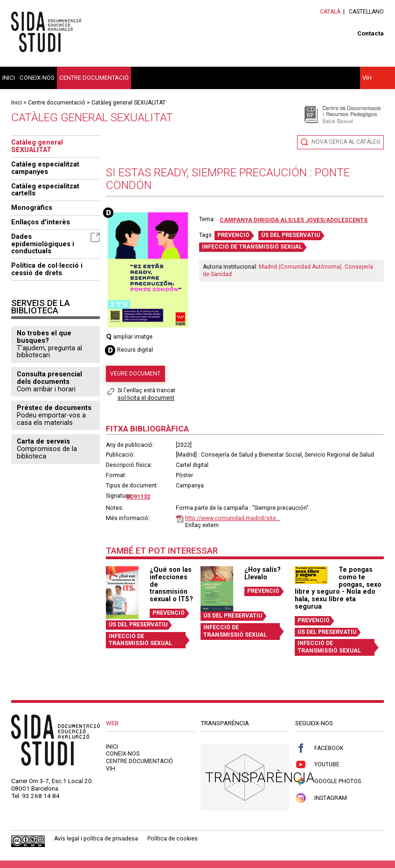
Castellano (366, 12)
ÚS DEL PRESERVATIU (291, 235)
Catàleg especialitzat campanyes (45, 168)
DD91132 (138, 497)
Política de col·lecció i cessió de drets (47, 269)
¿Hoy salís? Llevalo (263, 573)
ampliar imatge (129, 337)
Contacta (371, 33)
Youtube (317, 765)
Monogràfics (32, 208)
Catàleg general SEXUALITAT (128, 103)
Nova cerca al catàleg (346, 142)
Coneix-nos (37, 78)
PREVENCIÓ (233, 235)
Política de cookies (173, 839)
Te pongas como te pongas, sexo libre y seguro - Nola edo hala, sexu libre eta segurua (338, 588)
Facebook (319, 748)
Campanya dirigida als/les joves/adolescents (294, 220)
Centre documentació (94, 78)
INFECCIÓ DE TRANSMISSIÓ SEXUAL (252, 247)
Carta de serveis (43, 441)
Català (330, 12)
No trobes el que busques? (44, 337)
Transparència (260, 777)
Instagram (321, 798)
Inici (9, 78)
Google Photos (328, 781)
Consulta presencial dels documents (49, 378)
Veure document (135, 374)
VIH (367, 78)
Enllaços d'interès (41, 222)
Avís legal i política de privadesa (96, 839)
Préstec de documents (54, 408)
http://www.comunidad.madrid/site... (233, 518)
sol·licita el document (146, 398)
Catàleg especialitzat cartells (45, 190)
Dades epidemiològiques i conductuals (55, 244)
